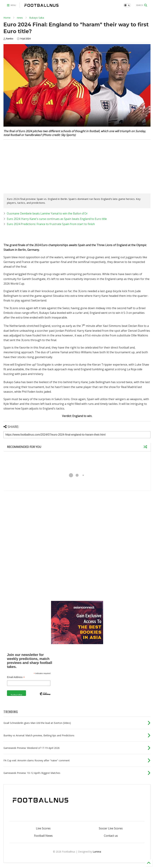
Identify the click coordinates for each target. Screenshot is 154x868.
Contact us (111, 836)
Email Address (16, 677)
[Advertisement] (33, 167)
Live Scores (43, 828)
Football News (43, 836)
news (20, 18)
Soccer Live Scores (111, 828)
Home (7, 18)
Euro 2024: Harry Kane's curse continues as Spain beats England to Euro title (57, 219)
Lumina (97, 852)
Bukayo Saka (37, 18)
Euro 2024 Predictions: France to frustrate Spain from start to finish (51, 224)
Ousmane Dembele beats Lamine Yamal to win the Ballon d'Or (47, 213)
